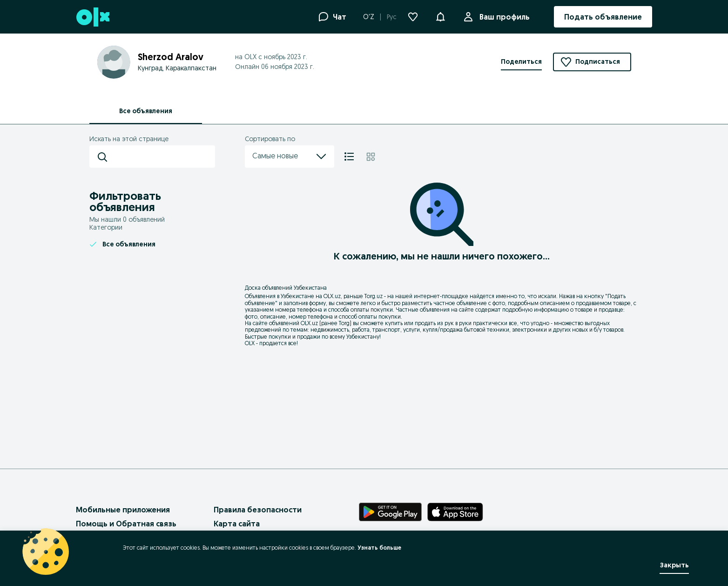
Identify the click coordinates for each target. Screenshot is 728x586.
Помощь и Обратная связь (126, 524)
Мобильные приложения (123, 510)
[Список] (349, 157)
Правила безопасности (258, 510)
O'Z (369, 17)
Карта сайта (237, 524)
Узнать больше (379, 548)
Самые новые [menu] (290, 157)
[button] (440, 16)
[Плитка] (371, 157)
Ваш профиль (503, 17)
